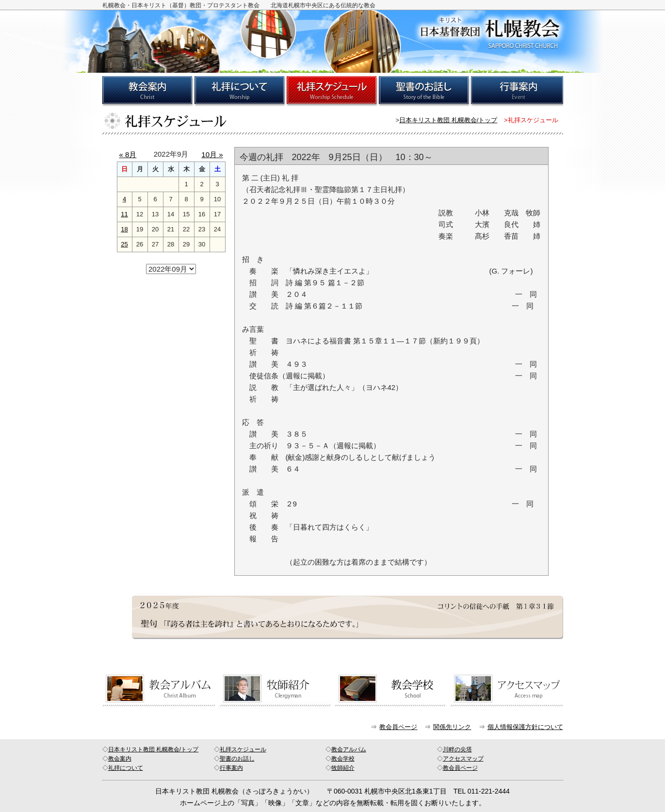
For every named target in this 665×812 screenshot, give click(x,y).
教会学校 (343, 759)
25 (124, 244)
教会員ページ (398, 727)
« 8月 (128, 154)
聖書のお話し (237, 759)
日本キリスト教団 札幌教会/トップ (448, 120)
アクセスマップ (463, 759)
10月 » (212, 154)
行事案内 (231, 768)
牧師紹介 (343, 768)
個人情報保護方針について (525, 727)
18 (124, 229)
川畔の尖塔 (457, 749)
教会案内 (120, 759)
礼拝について (126, 768)
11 (124, 214)
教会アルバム (349, 749)
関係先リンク (452, 727)
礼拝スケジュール (243, 749)
